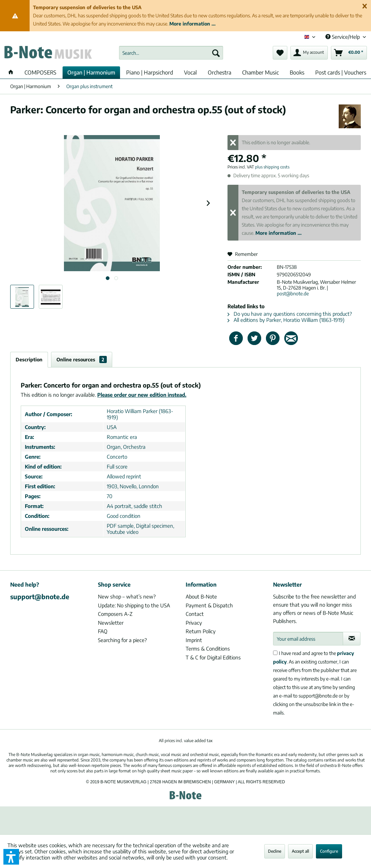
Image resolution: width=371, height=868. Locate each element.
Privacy (194, 623)
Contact (195, 614)
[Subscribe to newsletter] (352, 639)
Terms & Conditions (208, 649)
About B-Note (201, 596)
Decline (275, 851)
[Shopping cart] (349, 53)
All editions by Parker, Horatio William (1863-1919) (286, 320)
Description (29, 359)
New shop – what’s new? (127, 596)
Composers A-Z (115, 614)
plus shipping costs (272, 167)
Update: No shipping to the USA (134, 605)
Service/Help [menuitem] (343, 37)
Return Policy (201, 631)
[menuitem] (171, 53)
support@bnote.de (40, 596)
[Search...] (171, 53)
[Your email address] (308, 639)
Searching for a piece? (122, 640)
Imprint (194, 640)
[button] (11, 857)
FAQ (103, 631)
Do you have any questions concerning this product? (290, 314)
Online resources (82, 359)
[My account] (309, 53)
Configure (329, 851)
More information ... (192, 24)
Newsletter (111, 623)
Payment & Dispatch (209, 605)
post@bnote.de (293, 293)
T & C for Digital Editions (213, 657)
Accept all (300, 851)
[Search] (216, 53)
